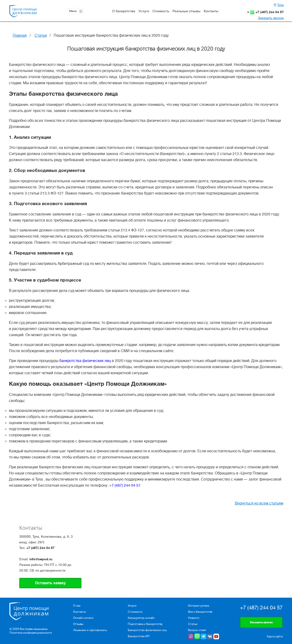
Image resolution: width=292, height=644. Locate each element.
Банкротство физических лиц (147, 630)
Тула (280, 5)
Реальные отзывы (186, 11)
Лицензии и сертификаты (90, 630)
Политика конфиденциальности (31, 633)
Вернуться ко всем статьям (259, 503)
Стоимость (161, 11)
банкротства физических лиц (85, 361)
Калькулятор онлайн (141, 618)
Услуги (144, 11)
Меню (76, 11)
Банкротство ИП (139, 636)
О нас (77, 606)
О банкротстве (124, 11)
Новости (194, 618)
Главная (20, 36)
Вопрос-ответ (197, 630)
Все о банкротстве (200, 612)
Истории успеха (198, 606)
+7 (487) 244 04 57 (270, 12)
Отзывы (78, 624)
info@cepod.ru (41, 559)
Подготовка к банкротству (145, 624)
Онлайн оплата (83, 618)
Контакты (211, 11)
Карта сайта (275, 636)
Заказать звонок (271, 18)
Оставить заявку (50, 583)
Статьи (41, 36)
